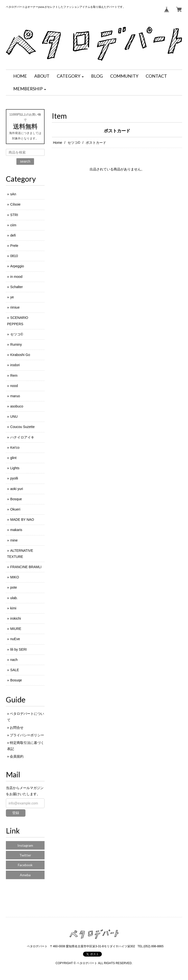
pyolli (14, 478)
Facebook (25, 865)
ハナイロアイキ (22, 437)
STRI (14, 215)
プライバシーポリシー (27, 735)
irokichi (16, 618)
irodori (15, 365)
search (25, 161)
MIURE (16, 629)
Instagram (25, 845)
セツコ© (74, 143)
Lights (15, 468)
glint (13, 458)
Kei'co (15, 448)
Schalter (17, 287)
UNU (14, 417)
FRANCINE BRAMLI (26, 567)
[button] (70, 76)
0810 (14, 256)
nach (14, 660)
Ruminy (16, 344)
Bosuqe (16, 680)
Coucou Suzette (23, 427)
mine (14, 540)
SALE (15, 670)
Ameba (25, 875)
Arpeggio (17, 266)
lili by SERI (19, 649)
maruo (15, 396)
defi (13, 235)
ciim (13, 225)
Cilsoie (15, 204)
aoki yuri (17, 489)
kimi (13, 608)
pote (14, 587)
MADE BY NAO (22, 520)
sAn (13, 194)
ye (12, 297)
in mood (16, 277)
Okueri (15, 509)
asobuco (17, 406)
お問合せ (17, 728)
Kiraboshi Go (20, 355)
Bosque (16, 499)
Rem (14, 375)
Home (58, 143)
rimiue (15, 307)
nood (14, 386)
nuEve (15, 639)
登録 (16, 813)
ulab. (14, 598)
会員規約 (17, 756)
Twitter (25, 855)
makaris (16, 530)
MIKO (15, 577)
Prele (14, 246)
